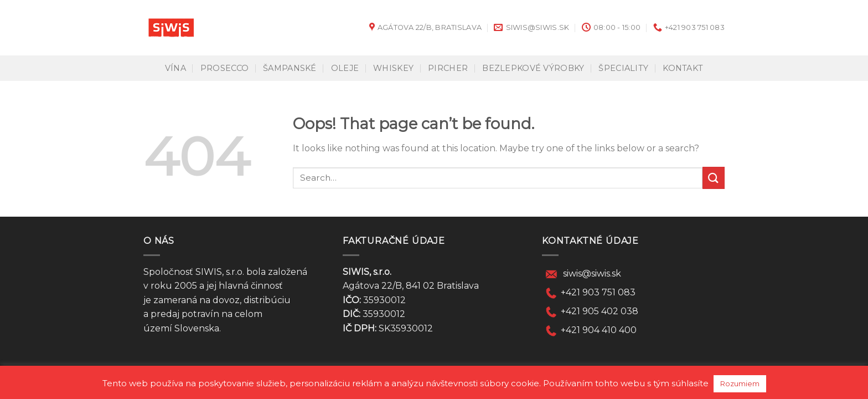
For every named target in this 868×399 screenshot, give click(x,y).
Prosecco (224, 68)
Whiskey (393, 68)
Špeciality (623, 68)
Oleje (345, 68)
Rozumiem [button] (740, 383)
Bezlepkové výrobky (533, 68)
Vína (175, 68)
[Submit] (714, 178)
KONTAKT (683, 68)
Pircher (448, 68)
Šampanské (290, 68)
